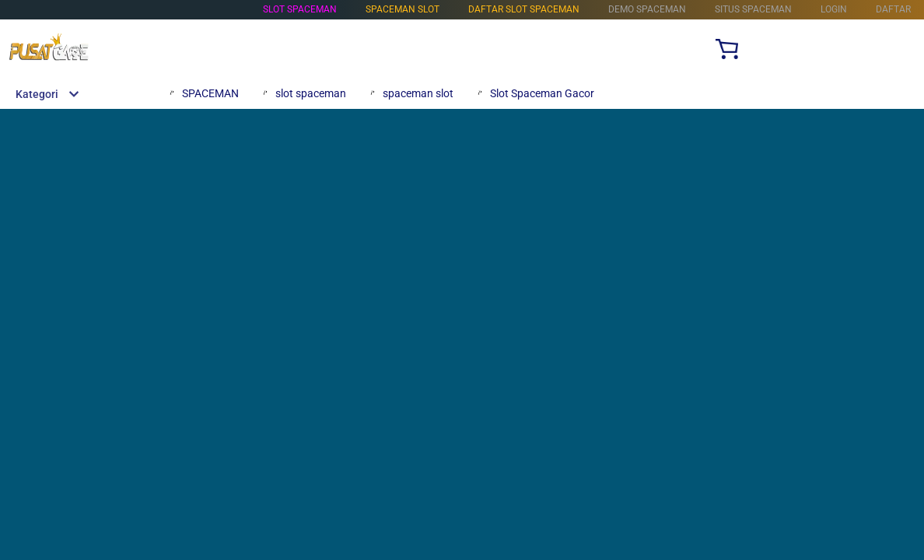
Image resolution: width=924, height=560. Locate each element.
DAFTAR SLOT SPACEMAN (524, 9)
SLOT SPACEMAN (300, 9)
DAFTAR (893, 9)
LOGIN (834, 9)
